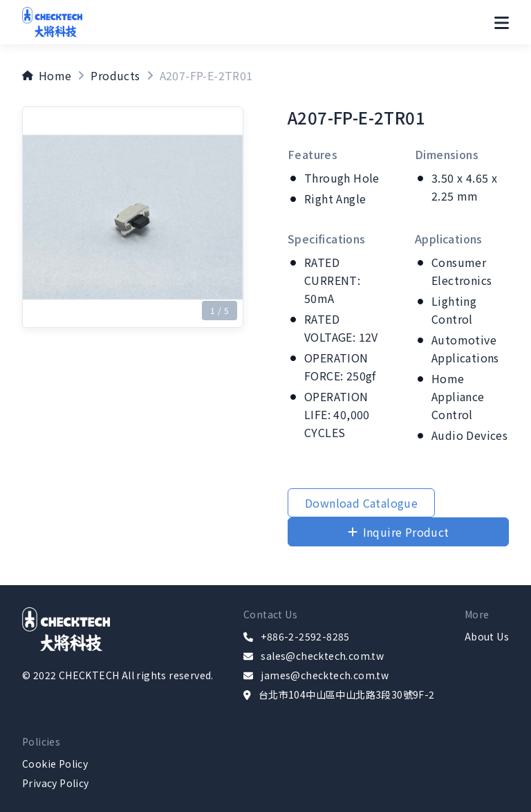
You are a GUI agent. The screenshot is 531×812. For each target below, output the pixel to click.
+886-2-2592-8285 (305, 636)
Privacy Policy (56, 783)
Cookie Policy (55, 764)
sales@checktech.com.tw (322, 656)
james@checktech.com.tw (325, 675)
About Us (487, 636)
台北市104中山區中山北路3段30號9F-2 (347, 694)
